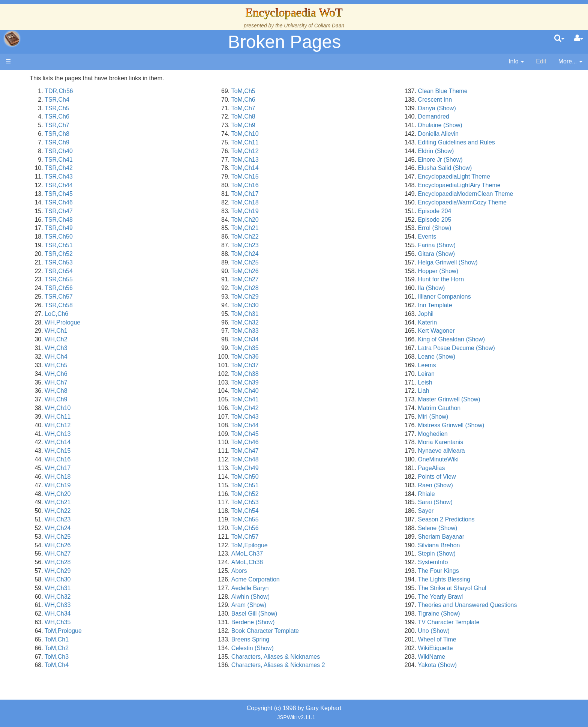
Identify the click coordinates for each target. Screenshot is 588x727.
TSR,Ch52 (161, 254)
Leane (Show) (471, 357)
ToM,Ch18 (313, 202)
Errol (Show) (469, 228)
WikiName (466, 657)
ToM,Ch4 (159, 665)
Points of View (471, 477)
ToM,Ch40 (313, 391)
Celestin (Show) (320, 648)
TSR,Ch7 (159, 125)
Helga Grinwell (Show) (482, 262)
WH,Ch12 (160, 425)
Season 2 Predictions (480, 519)
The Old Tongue (57, 194)
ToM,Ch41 (313, 399)
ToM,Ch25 (313, 262)
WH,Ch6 (158, 374)
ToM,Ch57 (313, 537)
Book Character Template (333, 631)
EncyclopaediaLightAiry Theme (493, 185)
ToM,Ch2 (159, 648)
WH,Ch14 (160, 442)
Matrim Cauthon (473, 408)
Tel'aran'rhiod (53, 279)
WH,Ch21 (160, 502)
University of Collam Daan (314, 26)
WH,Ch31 (160, 588)
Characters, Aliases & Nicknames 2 (346, 665)
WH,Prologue (165, 322)
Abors (307, 571)
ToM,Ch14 (313, 168)
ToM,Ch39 (313, 382)
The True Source (58, 134)
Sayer (460, 511)
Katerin (461, 322)
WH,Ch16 (160, 459)
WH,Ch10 (160, 408)
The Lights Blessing (478, 579)
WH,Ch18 (160, 477)
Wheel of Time (471, 639)
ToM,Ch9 (311, 125)
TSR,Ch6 (159, 116)
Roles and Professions (66, 237)
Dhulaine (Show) (474, 125)
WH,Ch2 (158, 339)
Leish (459, 382)
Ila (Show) (465, 288)
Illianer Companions (478, 297)
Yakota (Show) (471, 665)
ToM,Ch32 (313, 322)
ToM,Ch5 (311, 91)
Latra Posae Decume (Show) (490, 348)
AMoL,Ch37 (315, 554)
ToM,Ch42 (313, 408)
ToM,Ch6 (311, 100)
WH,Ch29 (160, 571)
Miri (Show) (467, 417)
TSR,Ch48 (161, 220)
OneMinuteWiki (472, 459)
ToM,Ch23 (313, 245)
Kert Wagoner (470, 331)
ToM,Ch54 (313, 511)
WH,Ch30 (160, 579)
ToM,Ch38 (313, 374)
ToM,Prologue (166, 631)
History (45, 142)
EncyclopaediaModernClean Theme (499, 194)
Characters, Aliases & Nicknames (344, 657)
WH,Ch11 (160, 417)
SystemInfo (467, 562)
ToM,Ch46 (313, 442)
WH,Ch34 (160, 614)
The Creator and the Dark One (76, 116)
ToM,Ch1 (159, 639)
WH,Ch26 (160, 545)
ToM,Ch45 (313, 434)
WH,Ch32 (160, 597)
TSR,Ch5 (159, 108)
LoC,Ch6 (159, 314)
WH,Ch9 (158, 399)
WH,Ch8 (158, 391)
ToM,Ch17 (313, 194)
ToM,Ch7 (311, 108)
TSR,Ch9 (159, 142)
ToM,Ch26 (313, 271)
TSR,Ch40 (161, 151)
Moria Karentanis (475, 442)
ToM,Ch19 (313, 211)
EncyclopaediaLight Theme (488, 176)
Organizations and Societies (73, 228)
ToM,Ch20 (313, 220)
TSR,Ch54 (161, 271)
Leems (461, 365)
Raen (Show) (469, 485)
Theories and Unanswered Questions (501, 605)
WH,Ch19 (160, 485)
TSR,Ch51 (161, 245)
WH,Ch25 (160, 537)
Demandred (468, 116)
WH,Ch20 (160, 494)
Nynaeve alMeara (475, 451)
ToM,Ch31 (313, 314)
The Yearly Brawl (474, 597)
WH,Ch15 (160, 451)
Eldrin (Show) (470, 151)
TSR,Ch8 (159, 134)
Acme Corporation (323, 579)
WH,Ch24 (160, 528)
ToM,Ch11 (313, 142)
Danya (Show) (471, 108)
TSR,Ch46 (161, 202)
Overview (63, 176)
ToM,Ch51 (313, 485)
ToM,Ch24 (313, 254)
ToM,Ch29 (313, 297)
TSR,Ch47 (161, 211)
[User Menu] (579, 39)
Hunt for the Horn (475, 279)
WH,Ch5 (158, 365)
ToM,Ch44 (313, 425)
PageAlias (465, 468)
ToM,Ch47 (313, 451)
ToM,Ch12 (313, 151)
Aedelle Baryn (318, 588)
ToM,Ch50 (313, 477)
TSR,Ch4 (159, 100)
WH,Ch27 (160, 554)
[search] (559, 39)
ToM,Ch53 (313, 502)
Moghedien (467, 434)
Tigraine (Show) (473, 614)
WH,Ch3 (158, 348)
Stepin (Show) (471, 554)
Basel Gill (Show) (322, 614)
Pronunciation (54, 305)
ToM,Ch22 (313, 237)
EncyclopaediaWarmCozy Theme (496, 202)
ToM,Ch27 (313, 279)
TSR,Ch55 (161, 279)
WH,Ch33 (160, 605)
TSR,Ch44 (161, 185)
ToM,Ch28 (313, 288)
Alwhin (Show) (318, 597)
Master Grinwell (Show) (483, 399)
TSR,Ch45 (161, 194)
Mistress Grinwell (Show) (485, 425)
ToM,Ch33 (313, 331)
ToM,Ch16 (313, 185)
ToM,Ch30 (313, 305)
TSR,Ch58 (161, 305)
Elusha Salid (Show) (479, 168)
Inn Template (469, 305)
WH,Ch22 (160, 511)
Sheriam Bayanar (475, 537)
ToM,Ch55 (313, 519)
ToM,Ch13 (313, 160)
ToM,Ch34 (313, 339)
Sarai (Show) (469, 502)
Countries (63, 185)
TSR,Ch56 (161, 288)
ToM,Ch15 (313, 176)
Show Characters (59, 220)
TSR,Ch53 (161, 262)
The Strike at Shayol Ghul (486, 588)
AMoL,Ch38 (315, 562)
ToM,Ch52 (313, 494)
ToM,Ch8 (311, 116)
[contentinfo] (516, 62)
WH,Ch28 (160, 562)
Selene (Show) (472, 528)
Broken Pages (285, 42)
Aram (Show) (317, 605)
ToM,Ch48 (313, 459)
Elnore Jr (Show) (474, 160)
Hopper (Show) (472, 271)
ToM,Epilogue (317, 545)
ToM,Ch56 (313, 528)
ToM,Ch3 (159, 657)
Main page (35, 78)
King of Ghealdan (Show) (485, 339)
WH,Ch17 (160, 468)
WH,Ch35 (160, 622)
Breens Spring (318, 639)
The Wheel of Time (61, 125)
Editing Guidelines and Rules (490, 142)
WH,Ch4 (158, 357)
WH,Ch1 (158, 331)
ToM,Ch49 (313, 468)
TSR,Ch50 (161, 237)
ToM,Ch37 (313, 365)
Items (43, 254)
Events (461, 237)
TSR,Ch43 (161, 176)
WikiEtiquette (469, 648)
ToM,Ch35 (313, 348)
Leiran (460, 374)
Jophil (460, 314)
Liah (457, 391)
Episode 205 (469, 220)
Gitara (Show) (470, 254)
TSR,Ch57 (161, 297)
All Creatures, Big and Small (73, 245)
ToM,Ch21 (313, 228)
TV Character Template (483, 622)
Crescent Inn (469, 100)
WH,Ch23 (160, 519)
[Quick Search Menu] (559, 39)
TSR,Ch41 (161, 160)
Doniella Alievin (472, 134)
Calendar (48, 151)
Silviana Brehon (473, 545)
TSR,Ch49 (161, 228)
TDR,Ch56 (161, 91)
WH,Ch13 (160, 434)
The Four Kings (472, 571)
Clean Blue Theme (477, 91)
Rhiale (460, 494)
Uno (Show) (468, 631)
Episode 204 (469, 211)
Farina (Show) (471, 245)
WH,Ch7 (158, 382)
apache (12, 39)
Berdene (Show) (321, 622)
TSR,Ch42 (161, 168)
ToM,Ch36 (313, 357)
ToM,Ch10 (313, 134)
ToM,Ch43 (313, 417)
